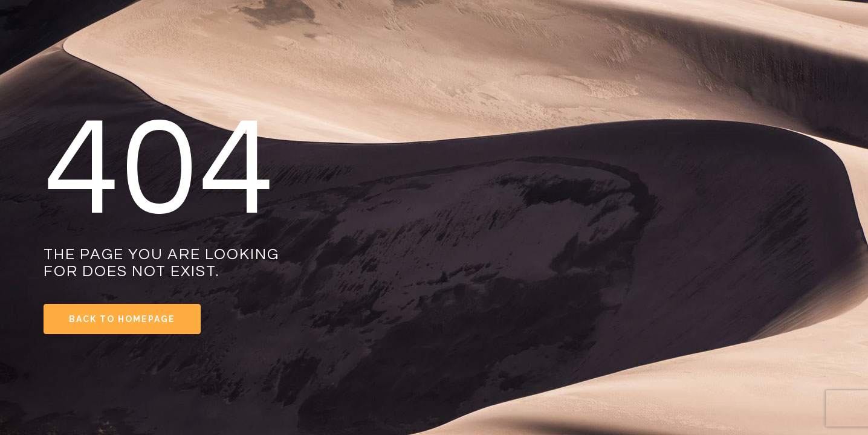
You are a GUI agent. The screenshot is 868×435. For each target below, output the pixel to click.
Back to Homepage (122, 319)
